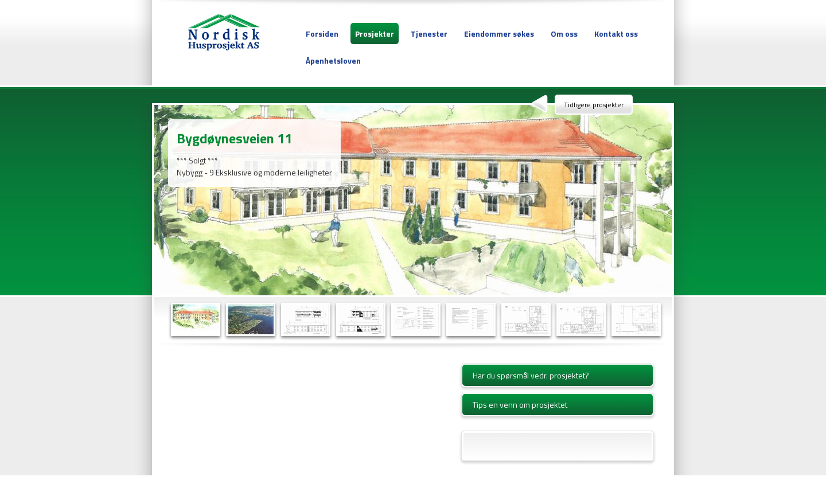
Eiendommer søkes (499, 34)
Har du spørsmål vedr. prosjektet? (531, 375)
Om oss (564, 34)
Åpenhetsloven (333, 60)
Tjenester (429, 34)
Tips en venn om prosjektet (520, 405)
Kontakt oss (616, 34)
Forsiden (322, 34)
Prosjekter (375, 34)
